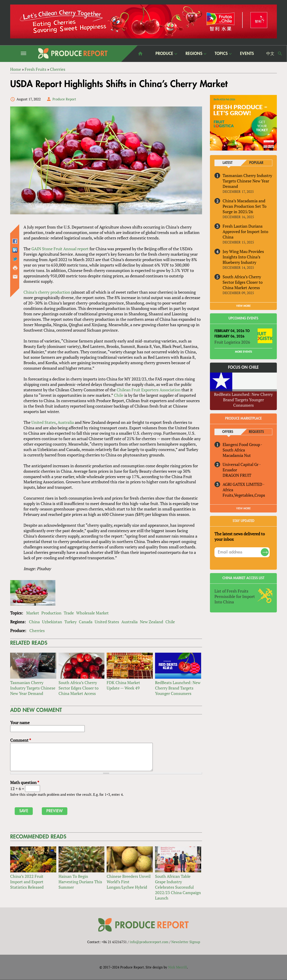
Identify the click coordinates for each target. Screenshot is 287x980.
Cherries (37, 631)
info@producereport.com (149, 942)
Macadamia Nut (237, 455)
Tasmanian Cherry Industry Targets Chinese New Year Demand (33, 688)
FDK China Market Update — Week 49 (123, 685)
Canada (86, 622)
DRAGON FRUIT (237, 475)
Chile (119, 395)
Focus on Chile (243, 367)
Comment (21, 740)
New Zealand (152, 622)
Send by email (15, 277)
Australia (66, 422)
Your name (20, 723)
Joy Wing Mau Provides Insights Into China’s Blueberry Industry (243, 257)
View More (243, 508)
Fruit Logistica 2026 (232, 342)
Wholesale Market (92, 613)
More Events (243, 352)
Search (280, 54)
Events (247, 54)
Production (51, 613)
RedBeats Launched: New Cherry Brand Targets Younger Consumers (178, 688)
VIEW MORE (243, 306)
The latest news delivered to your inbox (240, 536)
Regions (194, 53)
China (34, 622)
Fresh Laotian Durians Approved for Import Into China (245, 231)
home (140, 54)
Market (33, 613)
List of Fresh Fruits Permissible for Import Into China (235, 596)
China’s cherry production (47, 292)
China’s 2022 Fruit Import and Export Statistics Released (27, 882)
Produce (164, 53)
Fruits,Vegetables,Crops (244, 495)
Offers (228, 432)
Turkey (71, 622)
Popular (256, 163)
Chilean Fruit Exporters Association (149, 390)
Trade (69, 613)
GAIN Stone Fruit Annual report (60, 249)
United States (44, 422)
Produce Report (64, 99)
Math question (25, 783)
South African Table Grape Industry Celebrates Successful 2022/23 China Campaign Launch (178, 887)
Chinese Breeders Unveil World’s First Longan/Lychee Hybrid (129, 882)
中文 (270, 54)
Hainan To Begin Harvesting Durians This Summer (80, 882)
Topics (221, 53)
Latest (228, 163)
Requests (256, 432)
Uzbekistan (52, 622)
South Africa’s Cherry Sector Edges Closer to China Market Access (79, 688)
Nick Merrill (178, 967)
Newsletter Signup (186, 942)
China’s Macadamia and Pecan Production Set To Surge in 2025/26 (245, 206)
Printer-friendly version (15, 268)
